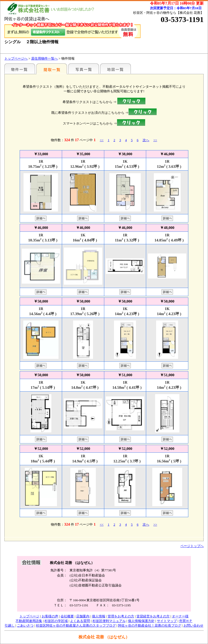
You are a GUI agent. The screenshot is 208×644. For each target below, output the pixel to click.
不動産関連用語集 (29, 621)
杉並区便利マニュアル (109, 621)
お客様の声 (50, 616)
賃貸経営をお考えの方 (153, 616)
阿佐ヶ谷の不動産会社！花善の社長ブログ (150, 625)
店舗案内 (83, 616)
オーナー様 (180, 616)
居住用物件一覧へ (44, 58)
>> (155, 140)
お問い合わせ (193, 625)
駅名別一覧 (20, 69)
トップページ (29, 616)
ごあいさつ (25, 625)
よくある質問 (80, 621)
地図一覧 (115, 69)
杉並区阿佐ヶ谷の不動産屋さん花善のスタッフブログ (76, 625)
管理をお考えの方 (121, 616)
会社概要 (67, 616)
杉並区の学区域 (56, 621)
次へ (146, 140)
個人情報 (99, 616)
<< (102, 140)
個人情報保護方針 (141, 621)
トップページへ (16, 58)
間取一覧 (52, 69)
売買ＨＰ (186, 621)
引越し (10, 625)
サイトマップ (167, 621)
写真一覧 (84, 69)
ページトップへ (192, 546)
